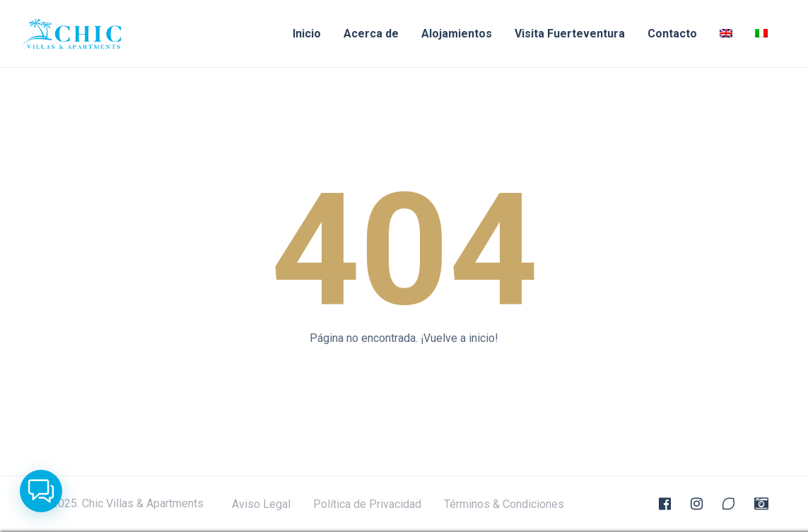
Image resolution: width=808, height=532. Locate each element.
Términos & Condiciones (504, 504)
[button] (41, 491)
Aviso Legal (261, 504)
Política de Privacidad (367, 504)
